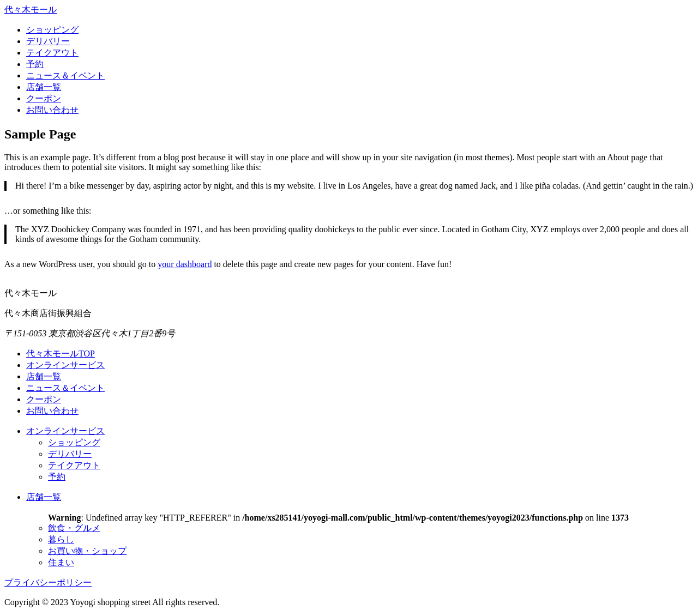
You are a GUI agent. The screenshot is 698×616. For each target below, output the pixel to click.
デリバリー (48, 41)
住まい (61, 562)
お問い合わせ (52, 110)
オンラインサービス (65, 365)
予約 (35, 64)
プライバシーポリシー (48, 582)
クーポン (44, 98)
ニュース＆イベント (65, 76)
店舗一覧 (44, 87)
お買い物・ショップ (87, 551)
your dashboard (185, 264)
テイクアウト (52, 53)
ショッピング (52, 30)
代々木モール (31, 10)
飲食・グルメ (74, 528)
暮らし (61, 539)
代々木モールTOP (61, 354)
